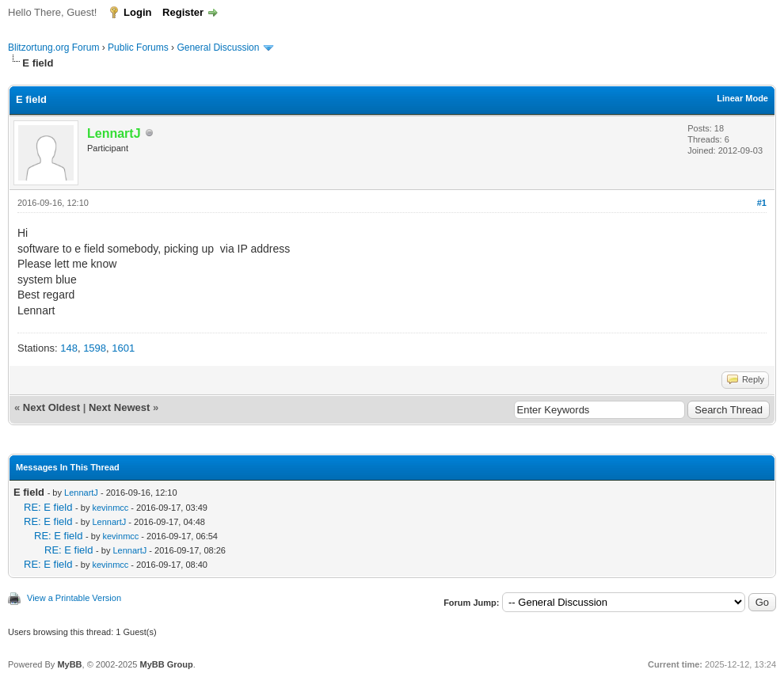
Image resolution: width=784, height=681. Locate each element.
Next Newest (119, 407)
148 (69, 348)
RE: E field (48, 507)
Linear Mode (742, 98)
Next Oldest (51, 407)
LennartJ (81, 493)
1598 (95, 348)
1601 (123, 348)
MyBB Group (166, 664)
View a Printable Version (74, 598)
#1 (762, 203)
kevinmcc (110, 508)
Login (137, 12)
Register (183, 12)
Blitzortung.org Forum (53, 48)
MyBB (69, 664)
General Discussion (218, 48)
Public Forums (138, 48)
